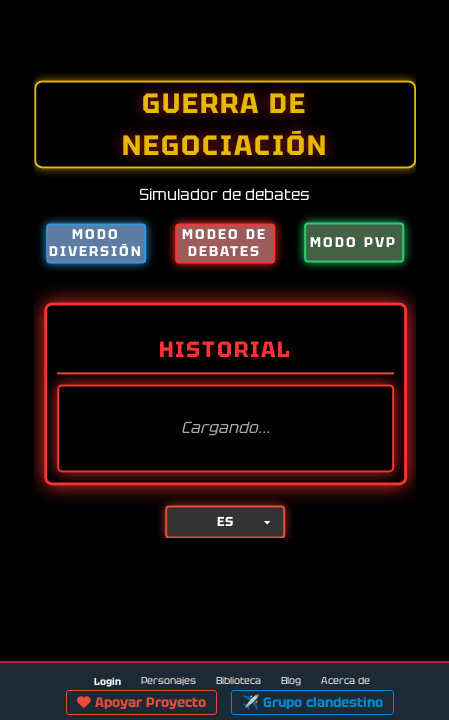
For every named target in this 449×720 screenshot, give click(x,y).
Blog (291, 680)
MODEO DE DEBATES (224, 242)
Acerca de (345, 680)
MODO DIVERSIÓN (96, 242)
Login (107, 682)
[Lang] (224, 522)
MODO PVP (353, 242)
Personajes (168, 680)
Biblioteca (238, 680)
